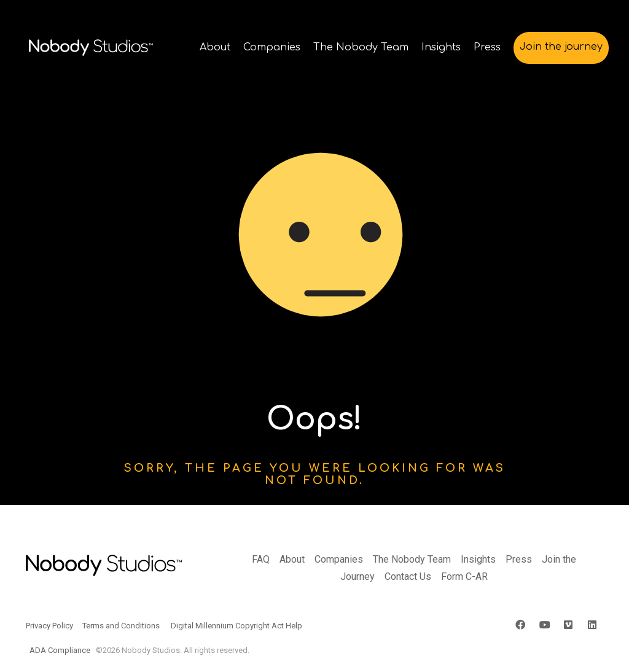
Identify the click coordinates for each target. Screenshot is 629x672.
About (292, 559)
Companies (339, 559)
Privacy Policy (49, 626)
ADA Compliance (60, 650)
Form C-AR (464, 576)
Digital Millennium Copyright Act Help (236, 626)
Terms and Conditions (121, 626)
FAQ (261, 559)
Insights (478, 559)
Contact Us (408, 576)
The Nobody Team (412, 559)
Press (519, 559)
